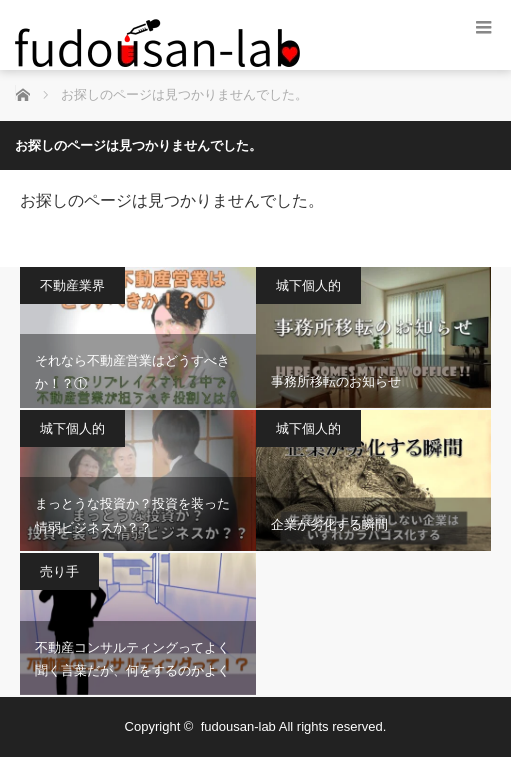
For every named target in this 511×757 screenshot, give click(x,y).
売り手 (59, 571)
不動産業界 (72, 285)
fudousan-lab (238, 726)
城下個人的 (308, 285)
